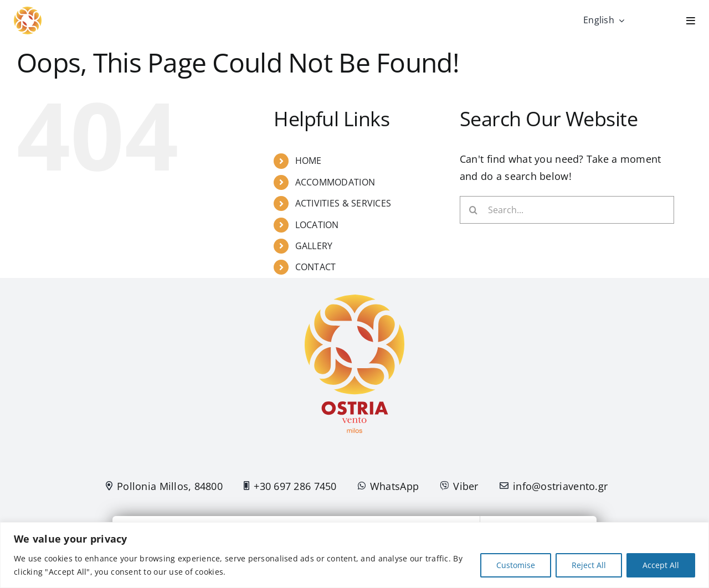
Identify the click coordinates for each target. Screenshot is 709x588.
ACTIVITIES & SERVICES (343, 203)
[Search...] (567, 210)
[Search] (474, 210)
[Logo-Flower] (28, 12)
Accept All (661, 565)
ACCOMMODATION (335, 182)
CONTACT (316, 267)
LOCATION (317, 225)
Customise (516, 565)
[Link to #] (691, 20)
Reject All (589, 565)
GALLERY (314, 246)
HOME (309, 161)
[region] (354, 555)
